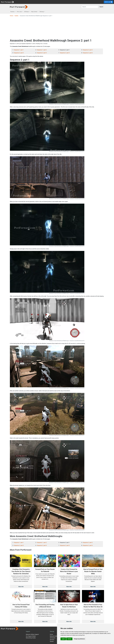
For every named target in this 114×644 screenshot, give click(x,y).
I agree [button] (63, 639)
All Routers (53, 638)
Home (11, 16)
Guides (16, 16)
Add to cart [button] (108, 2)
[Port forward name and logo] (7, 2)
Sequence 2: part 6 (88, 53)
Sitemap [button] (42, 12)
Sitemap (52, 631)
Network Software (55, 636)
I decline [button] (69, 639)
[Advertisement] (57, 28)
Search (101, 7)
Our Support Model (31, 636)
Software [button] (27, 12)
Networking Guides (31, 638)
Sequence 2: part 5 (65, 53)
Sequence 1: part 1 (19, 50)
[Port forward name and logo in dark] (19, 7)
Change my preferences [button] (79, 639)
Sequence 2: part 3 (19, 53)
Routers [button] (13, 12)
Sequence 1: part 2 (42, 50)
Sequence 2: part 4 (42, 53)
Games (52, 641)
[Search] (90, 7)
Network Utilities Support (32, 634)
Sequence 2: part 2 (88, 50)
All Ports (52, 640)
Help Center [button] (34, 12)
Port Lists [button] (19, 12)
